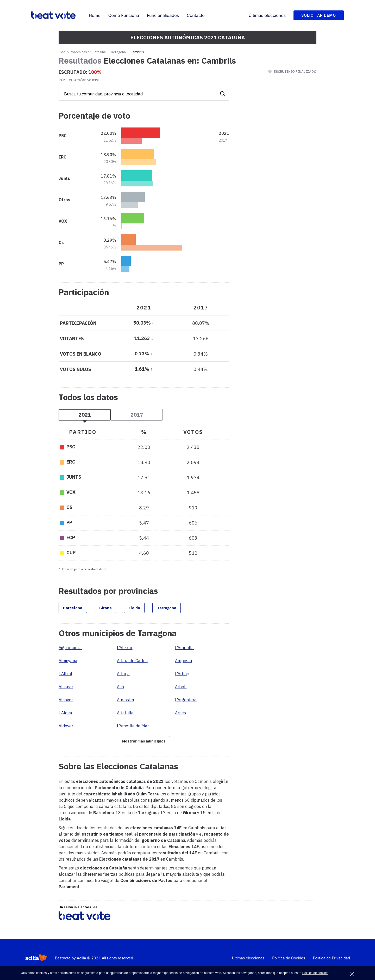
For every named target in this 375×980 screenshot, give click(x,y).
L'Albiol (65, 675)
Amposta (184, 662)
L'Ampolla (184, 649)
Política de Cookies (289, 961)
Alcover (66, 701)
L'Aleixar (125, 649)
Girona (114, 608)
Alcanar (66, 688)
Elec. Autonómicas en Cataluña (82, 52)
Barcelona (76, 608)
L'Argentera (186, 701)
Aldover (66, 727)
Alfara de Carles (132, 662)
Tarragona (118, 52)
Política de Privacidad (332, 961)
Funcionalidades (163, 15)
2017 (137, 415)
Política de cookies (315, 973)
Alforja (123, 675)
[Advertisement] (277, 253)
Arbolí (181, 688)
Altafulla (125, 714)
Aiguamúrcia (70, 649)
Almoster (126, 701)
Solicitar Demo (319, 15)
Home (95, 15)
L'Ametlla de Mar (133, 727)
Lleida (148, 608)
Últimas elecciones (267, 15)
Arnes (180, 714)
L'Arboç (182, 675)
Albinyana (68, 662)
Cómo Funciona (124, 15)
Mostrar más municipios (144, 743)
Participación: (79, 80)
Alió (120, 688)
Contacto (196, 15)
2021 (85, 415)
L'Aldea (65, 714)
